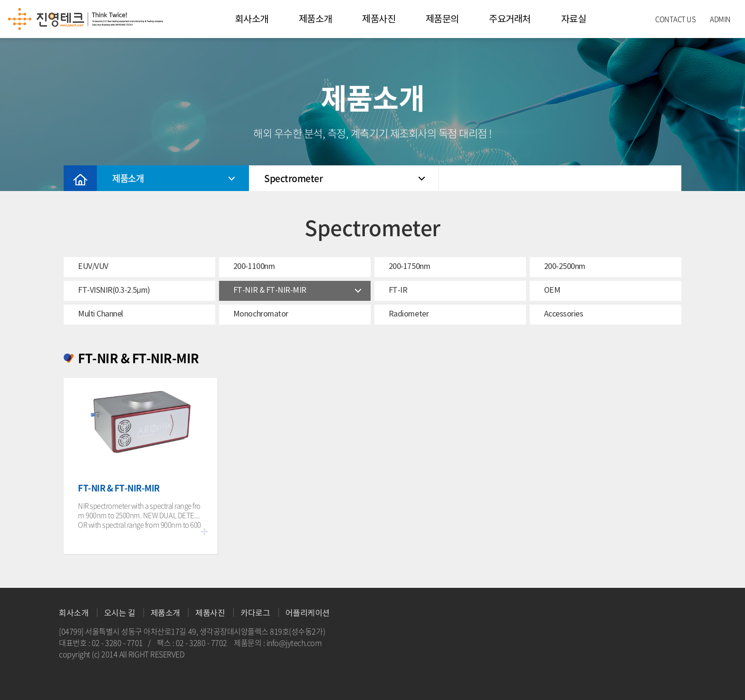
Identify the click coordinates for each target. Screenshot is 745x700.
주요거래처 (510, 19)
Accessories (564, 314)
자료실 (574, 19)
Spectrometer (344, 178)
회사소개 (252, 19)
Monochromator (261, 314)
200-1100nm (254, 266)
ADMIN (720, 19)
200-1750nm (409, 266)
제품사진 (379, 19)
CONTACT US (675, 19)
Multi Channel (100, 314)
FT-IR (398, 290)
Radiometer (409, 314)
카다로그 (255, 613)
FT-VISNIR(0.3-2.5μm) (114, 290)
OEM (552, 290)
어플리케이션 (308, 613)
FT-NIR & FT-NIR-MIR (270, 290)
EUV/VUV (93, 266)
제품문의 (442, 19)
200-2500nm (565, 266)
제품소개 (315, 19)
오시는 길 (120, 613)
